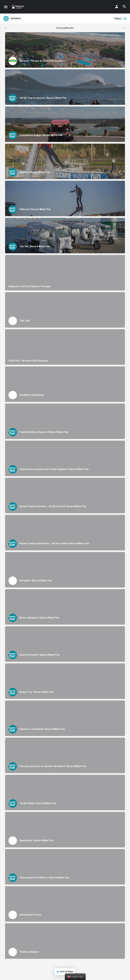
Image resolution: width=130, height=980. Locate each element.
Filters (121, 19)
